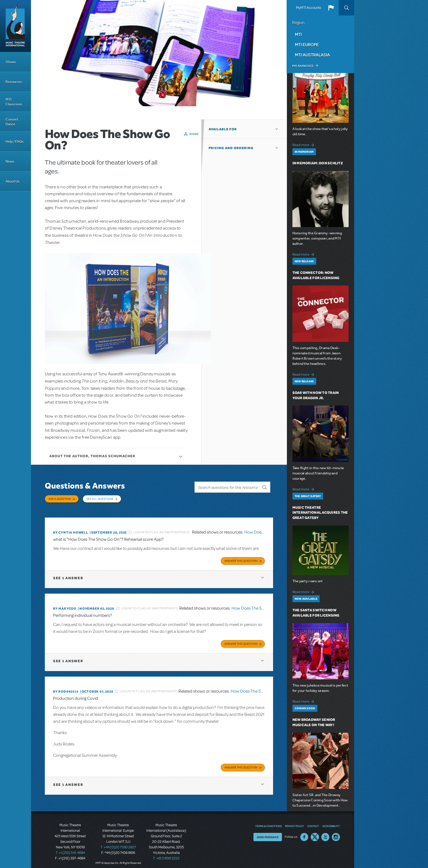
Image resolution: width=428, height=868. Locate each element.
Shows (11, 62)
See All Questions (100, 499)
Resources (14, 82)
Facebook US (304, 833)
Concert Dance (12, 122)
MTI (298, 34)
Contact (313, 822)
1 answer (68, 575)
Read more (304, 144)
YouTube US (325, 833)
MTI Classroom (14, 102)
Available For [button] (223, 129)
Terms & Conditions (268, 822)
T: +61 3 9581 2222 (166, 854)
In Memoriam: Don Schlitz (318, 163)
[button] (331, 8)
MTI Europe (307, 45)
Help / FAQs (15, 141)
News (10, 161)
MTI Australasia (312, 55)
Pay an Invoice (303, 66)
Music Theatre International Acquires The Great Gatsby (320, 513)
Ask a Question (60, 499)
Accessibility (331, 822)
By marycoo (65, 605)
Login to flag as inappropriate (162, 530)
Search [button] (346, 8)
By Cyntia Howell (71, 530)
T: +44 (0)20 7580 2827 (118, 843)
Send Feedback (268, 833)
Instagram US (336, 833)
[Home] (15, 26)
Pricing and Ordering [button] (231, 148)
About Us (13, 181)
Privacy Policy (294, 822)
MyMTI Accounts (309, 8)
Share (194, 134)
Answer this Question (241, 557)
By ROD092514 (66, 688)
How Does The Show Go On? (258, 605)
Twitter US (315, 833)
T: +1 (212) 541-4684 (70, 849)
